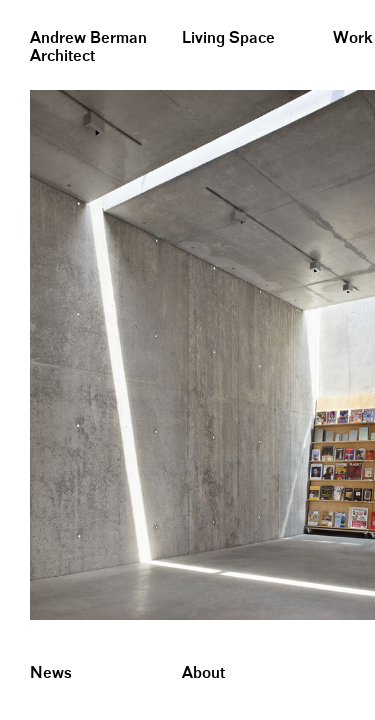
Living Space (228, 38)
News (51, 673)
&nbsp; (19, 7)
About (203, 673)
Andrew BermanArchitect (88, 47)
